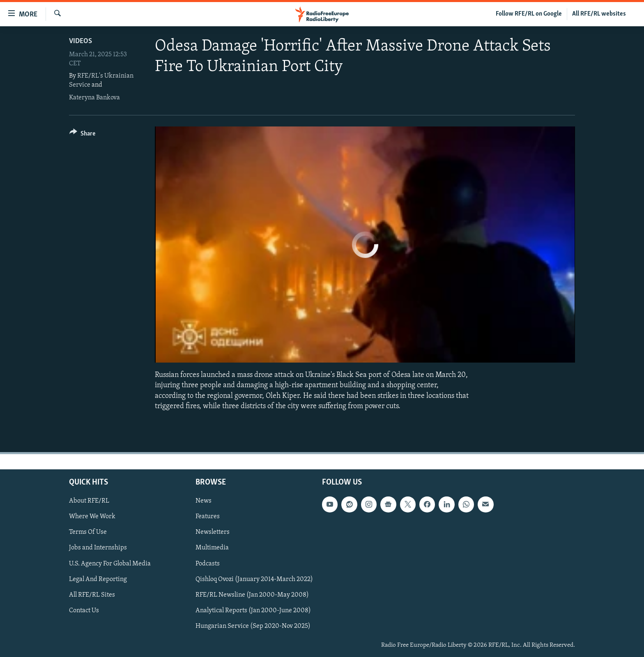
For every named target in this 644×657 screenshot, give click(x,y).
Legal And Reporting (98, 579)
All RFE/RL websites (599, 14)
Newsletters (213, 532)
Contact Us (84, 611)
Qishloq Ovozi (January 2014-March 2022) (254, 579)
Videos (80, 41)
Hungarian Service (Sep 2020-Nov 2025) (253, 626)
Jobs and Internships (98, 548)
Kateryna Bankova (94, 98)
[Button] (82, 135)
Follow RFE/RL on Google (529, 14)
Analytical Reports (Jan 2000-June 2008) (253, 611)
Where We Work (92, 517)
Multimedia (212, 548)
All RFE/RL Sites (92, 595)
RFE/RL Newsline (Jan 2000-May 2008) (252, 595)
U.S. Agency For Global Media (110, 563)
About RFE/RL (89, 501)
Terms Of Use (88, 532)
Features (208, 517)
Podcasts (208, 563)
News (204, 501)
